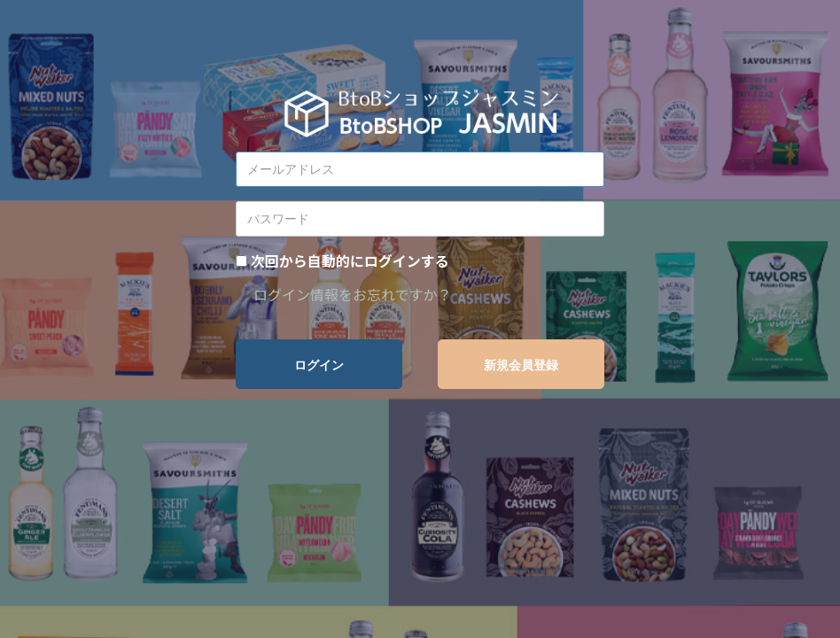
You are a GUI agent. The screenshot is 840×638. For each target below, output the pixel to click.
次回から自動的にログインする (350, 261)
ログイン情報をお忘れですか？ (353, 294)
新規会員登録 (521, 365)
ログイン (319, 365)
